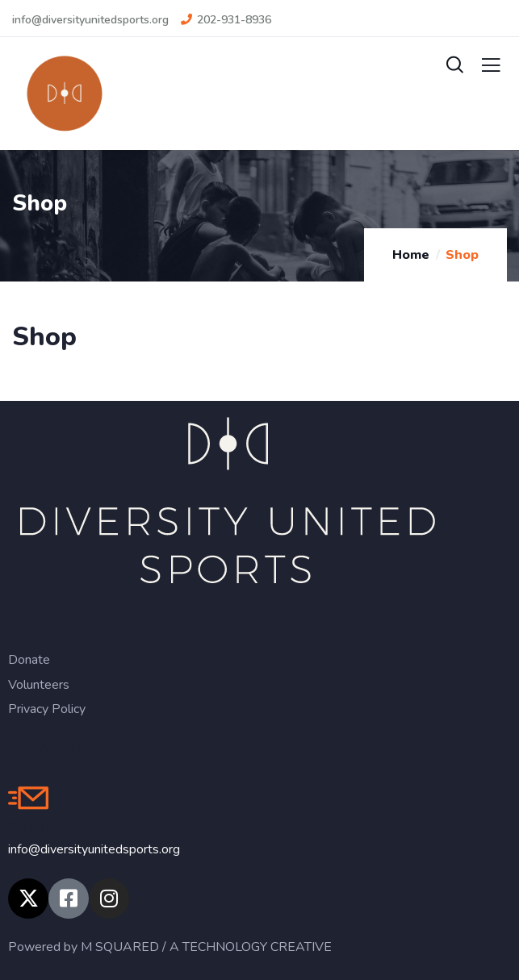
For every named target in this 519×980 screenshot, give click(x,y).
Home (411, 255)
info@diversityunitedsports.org (94, 849)
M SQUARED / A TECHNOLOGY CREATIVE (206, 947)
